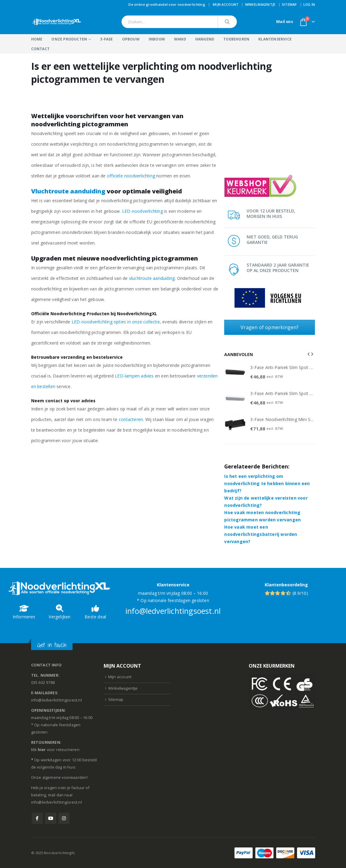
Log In (309, 4)
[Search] (227, 22)
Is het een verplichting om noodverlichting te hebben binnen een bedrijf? (267, 483)
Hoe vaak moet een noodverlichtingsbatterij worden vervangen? (261, 534)
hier (42, 750)
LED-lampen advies (134, 376)
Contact (40, 49)
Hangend (205, 39)
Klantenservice (275, 39)
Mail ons (285, 22)
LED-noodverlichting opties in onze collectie (116, 322)
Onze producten (69, 39)
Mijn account (226, 4)
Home (37, 39)
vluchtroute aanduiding (152, 278)
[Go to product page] (235, 372)
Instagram (64, 818)
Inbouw (157, 39)
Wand (180, 39)
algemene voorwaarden (65, 777)
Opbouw (131, 39)
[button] (309, 354)
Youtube (51, 818)
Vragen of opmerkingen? (270, 327)
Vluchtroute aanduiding (68, 191)
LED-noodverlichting (142, 211)
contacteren (131, 419)
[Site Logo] (57, 22)
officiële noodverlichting (131, 176)
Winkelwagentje (260, 4)
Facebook (37, 818)
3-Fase (106, 39)
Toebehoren (236, 39)
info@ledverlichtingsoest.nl (173, 611)
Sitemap (289, 4)
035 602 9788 (43, 683)
